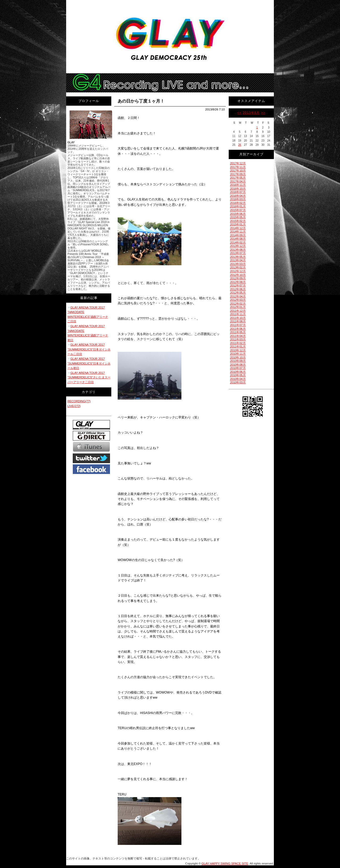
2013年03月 (238, 264)
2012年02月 (238, 303)
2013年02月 (238, 267)
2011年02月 (238, 343)
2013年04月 (238, 260)
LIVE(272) (74, 406)
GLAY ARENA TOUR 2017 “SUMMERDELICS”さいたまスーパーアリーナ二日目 (89, 377)
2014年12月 (238, 228)
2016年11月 (238, 185)
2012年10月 (238, 275)
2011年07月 (238, 325)
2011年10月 (238, 318)
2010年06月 (238, 372)
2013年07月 (238, 253)
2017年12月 (238, 163)
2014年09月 (238, 235)
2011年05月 (238, 332)
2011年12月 (238, 311)
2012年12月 (238, 271)
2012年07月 (238, 285)
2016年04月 (238, 196)
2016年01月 (238, 206)
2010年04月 (238, 379)
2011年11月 (238, 314)
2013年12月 (238, 246)
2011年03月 (238, 339)
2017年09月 (238, 174)
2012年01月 (238, 307)
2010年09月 (238, 361)
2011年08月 (238, 321)
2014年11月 (238, 232)
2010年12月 (238, 350)
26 (240, 145)
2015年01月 (238, 224)
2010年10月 (238, 357)
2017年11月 (238, 167)
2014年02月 (238, 242)
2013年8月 (251, 113)
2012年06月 (238, 289)
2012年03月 (238, 300)
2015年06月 (238, 214)
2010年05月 (238, 375)
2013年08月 (238, 250)
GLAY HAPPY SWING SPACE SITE (225, 863)
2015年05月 (238, 217)
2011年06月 (238, 329)
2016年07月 (238, 192)
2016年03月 (238, 199)
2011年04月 (238, 336)
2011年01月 (238, 347)
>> (263, 113)
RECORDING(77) (79, 401)
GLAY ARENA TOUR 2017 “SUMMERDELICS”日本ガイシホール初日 (89, 363)
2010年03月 (238, 382)
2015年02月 (238, 221)
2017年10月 (238, 170)
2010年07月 (238, 368)
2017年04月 (238, 181)
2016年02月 (238, 203)
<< (239, 113)
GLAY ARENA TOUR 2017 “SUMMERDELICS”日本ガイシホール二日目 (89, 349)
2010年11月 (238, 354)
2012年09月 (238, 278)
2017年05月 (238, 178)
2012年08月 (238, 282)
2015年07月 (238, 210)
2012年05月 (238, 293)
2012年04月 (238, 296)
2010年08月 (238, 365)
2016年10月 (238, 189)
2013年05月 (238, 257)
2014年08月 (238, 239)
